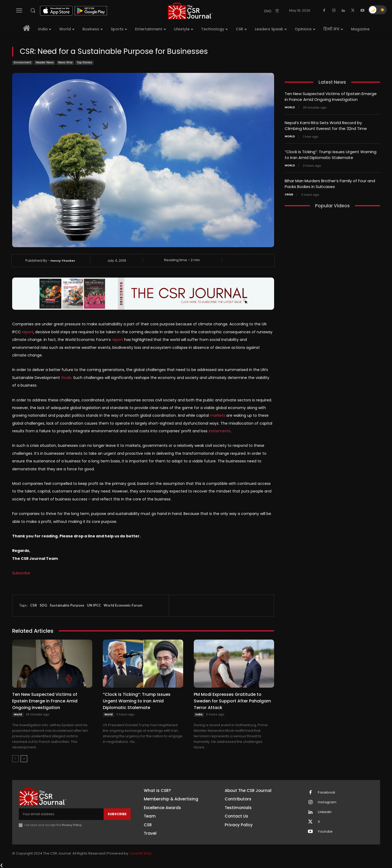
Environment (22, 63)
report (28, 332)
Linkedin (325, 812)
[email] (61, 814)
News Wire (65, 63)
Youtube (325, 832)
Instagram (327, 802)
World (18, 714)
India (199, 714)
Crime (289, 193)
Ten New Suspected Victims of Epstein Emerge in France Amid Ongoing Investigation (45, 701)
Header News (45, 63)
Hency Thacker (63, 261)
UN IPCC (94, 605)
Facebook (326, 792)
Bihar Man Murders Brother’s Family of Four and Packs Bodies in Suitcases (330, 182)
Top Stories (84, 63)
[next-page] (24, 759)
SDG (43, 605)
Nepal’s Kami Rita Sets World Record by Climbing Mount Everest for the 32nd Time (326, 125)
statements (220, 431)
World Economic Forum (123, 605)
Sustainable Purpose (67, 605)
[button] (33, 10)
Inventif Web (141, 853)
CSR (34, 605)
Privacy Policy (72, 825)
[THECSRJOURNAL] (190, 11)
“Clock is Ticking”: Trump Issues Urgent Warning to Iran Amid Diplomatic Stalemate (137, 701)
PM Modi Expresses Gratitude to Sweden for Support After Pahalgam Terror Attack (232, 701)
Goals (66, 378)
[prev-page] (15, 759)
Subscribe (21, 573)
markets (218, 415)
